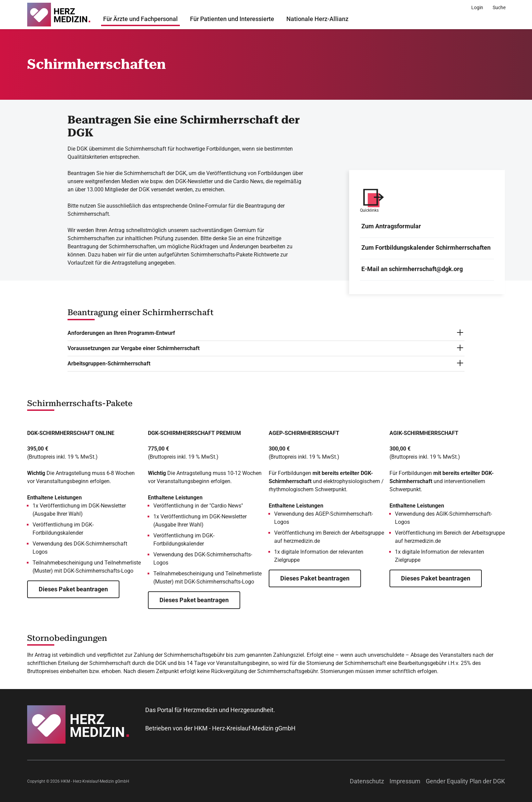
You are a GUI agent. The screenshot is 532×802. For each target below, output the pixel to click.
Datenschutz (367, 781)
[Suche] (499, 7)
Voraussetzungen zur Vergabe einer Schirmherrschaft (134, 348)
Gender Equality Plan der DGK (465, 781)
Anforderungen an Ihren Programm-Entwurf (121, 333)
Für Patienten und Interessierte (232, 19)
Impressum (405, 781)
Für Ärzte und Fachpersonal (140, 19)
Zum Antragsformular (391, 226)
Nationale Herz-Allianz (317, 19)
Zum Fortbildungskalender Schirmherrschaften (426, 247)
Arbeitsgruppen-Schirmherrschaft (109, 364)
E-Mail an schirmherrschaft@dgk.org (412, 269)
